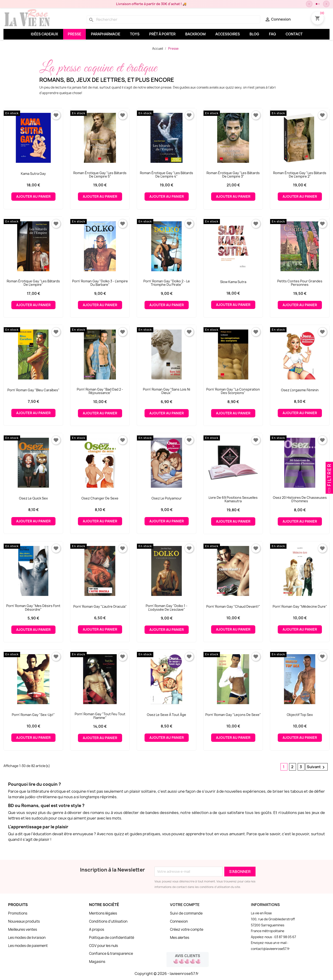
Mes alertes (180, 938)
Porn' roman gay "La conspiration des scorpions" (233, 391)
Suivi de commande (186, 913)
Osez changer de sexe (100, 498)
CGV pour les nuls (103, 946)
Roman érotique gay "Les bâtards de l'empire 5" (100, 175)
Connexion (179, 921)
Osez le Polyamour (167, 498)
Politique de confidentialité (112, 938)
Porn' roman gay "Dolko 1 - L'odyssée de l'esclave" (166, 608)
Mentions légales (103, 913)
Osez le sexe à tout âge (166, 715)
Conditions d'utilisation (108, 921)
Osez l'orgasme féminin (300, 390)
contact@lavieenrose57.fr (270, 949)
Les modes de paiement (28, 946)
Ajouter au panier (33, 197)
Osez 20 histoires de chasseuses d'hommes (300, 499)
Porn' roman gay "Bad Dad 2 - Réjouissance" (100, 391)
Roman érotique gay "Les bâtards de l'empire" (33, 283)
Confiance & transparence (111, 954)
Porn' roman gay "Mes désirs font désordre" (33, 608)
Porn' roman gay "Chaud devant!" (233, 606)
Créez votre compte (187, 929)
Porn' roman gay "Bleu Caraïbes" (33, 390)
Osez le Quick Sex (33, 498)
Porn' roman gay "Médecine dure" (300, 606)
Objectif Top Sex (300, 715)
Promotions (18, 913)
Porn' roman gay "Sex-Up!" (33, 715)
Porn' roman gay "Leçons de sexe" (233, 715)
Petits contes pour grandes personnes (300, 283)
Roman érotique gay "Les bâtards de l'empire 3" (233, 175)
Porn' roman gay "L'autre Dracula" (100, 606)
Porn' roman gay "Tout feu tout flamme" (100, 716)
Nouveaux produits (24, 921)
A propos (97, 929)
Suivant (317, 767)
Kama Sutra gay (33, 174)
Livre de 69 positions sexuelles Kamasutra (233, 499)
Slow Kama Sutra (233, 282)
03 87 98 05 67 (285, 937)
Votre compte (185, 905)
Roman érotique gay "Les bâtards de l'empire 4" (166, 175)
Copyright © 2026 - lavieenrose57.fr (167, 974)
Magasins (97, 962)
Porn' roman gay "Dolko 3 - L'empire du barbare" (100, 283)
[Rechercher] (173, 19)
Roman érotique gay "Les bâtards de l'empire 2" (300, 175)
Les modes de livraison (27, 938)
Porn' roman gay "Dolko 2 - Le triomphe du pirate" (167, 283)
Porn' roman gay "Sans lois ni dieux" (166, 391)
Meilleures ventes (23, 929)
